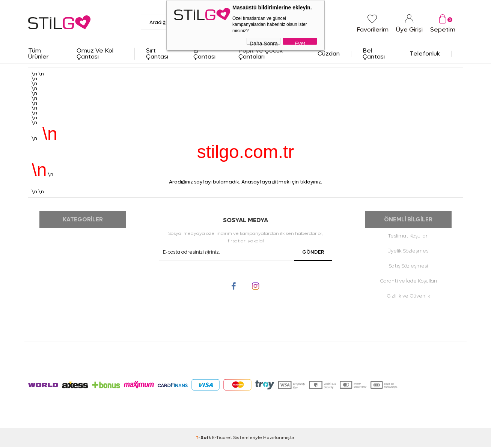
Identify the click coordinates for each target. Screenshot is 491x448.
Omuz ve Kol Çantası (95, 54)
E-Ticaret (222, 439)
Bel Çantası (374, 54)
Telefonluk (425, 54)
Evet (300, 43)
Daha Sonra (264, 43)
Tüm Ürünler (38, 54)
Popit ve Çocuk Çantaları (261, 54)
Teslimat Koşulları (408, 237)
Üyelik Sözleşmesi (408, 252)
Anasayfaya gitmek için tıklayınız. (282, 182)
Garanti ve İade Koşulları (408, 282)
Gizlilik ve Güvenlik (408, 297)
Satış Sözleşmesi (408, 267)
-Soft (204, 439)
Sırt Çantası (157, 54)
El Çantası (204, 54)
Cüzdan (329, 54)
